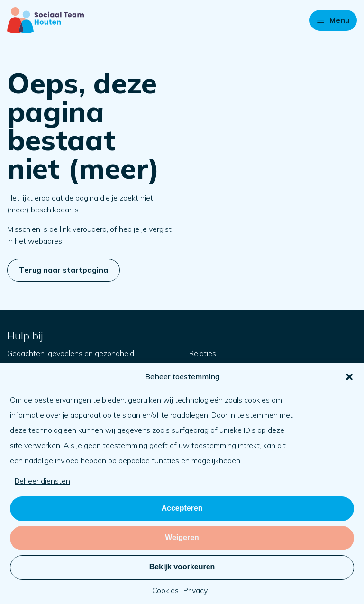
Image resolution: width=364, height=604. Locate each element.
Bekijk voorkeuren (182, 567)
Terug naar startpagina (64, 270)
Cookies (165, 590)
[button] (349, 377)
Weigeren (182, 537)
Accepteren (182, 508)
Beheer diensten (42, 481)
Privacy (196, 590)
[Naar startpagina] (45, 20)
